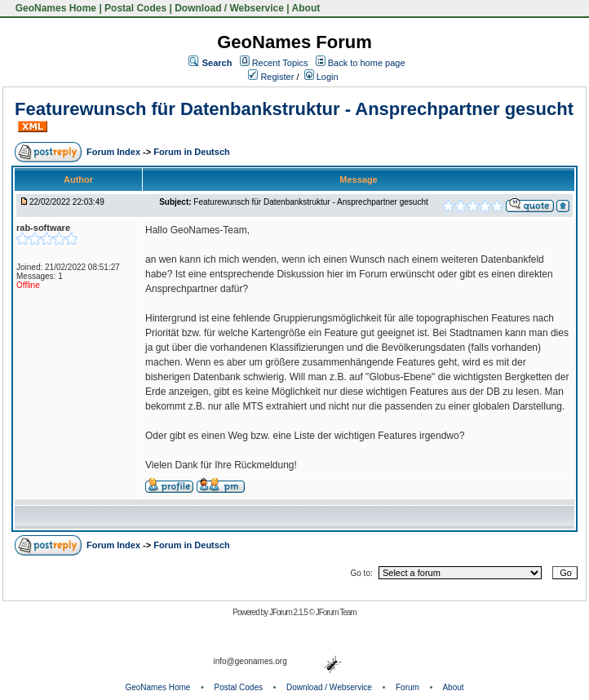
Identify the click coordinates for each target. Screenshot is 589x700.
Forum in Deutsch (192, 152)
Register (271, 77)
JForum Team (336, 612)
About (306, 8)
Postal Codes (135, 8)
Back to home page (367, 63)
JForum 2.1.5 (289, 612)
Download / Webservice (229, 8)
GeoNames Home (54, 8)
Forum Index (115, 152)
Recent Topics (280, 63)
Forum (407, 687)
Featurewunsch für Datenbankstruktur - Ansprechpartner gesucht (294, 109)
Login (321, 77)
